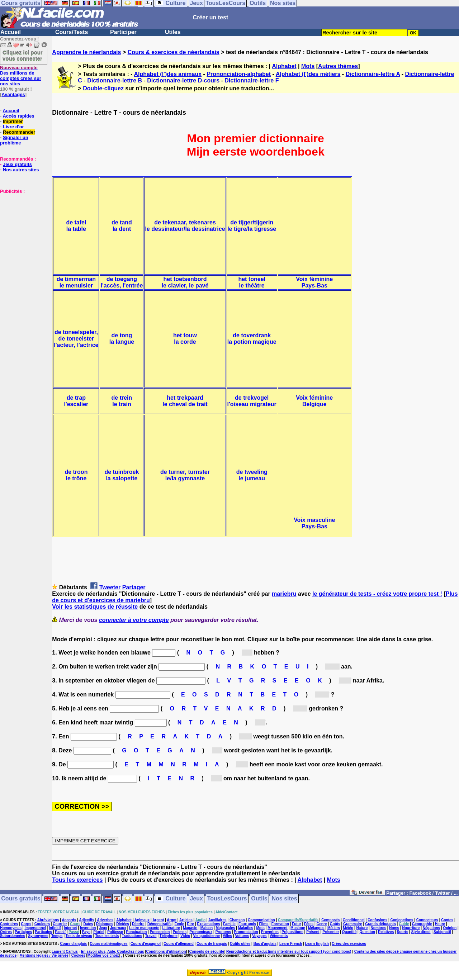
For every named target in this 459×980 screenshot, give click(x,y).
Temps (57, 936)
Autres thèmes (338, 66)
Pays (86, 932)
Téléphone (169, 936)
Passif (60, 932)
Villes (227, 936)
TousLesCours (227, 899)
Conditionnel (354, 920)
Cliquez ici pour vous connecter (23, 55)
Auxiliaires (217, 920)
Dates (88, 924)
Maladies (246, 928)
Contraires (9, 924)
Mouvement (278, 928)
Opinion (450, 928)
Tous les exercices (77, 880)
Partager (134, 587)
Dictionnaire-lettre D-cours (183, 80)
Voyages (259, 936)
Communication (261, 920)
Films (264, 924)
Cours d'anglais (74, 944)
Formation (280, 924)
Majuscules (226, 928)
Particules (43, 932)
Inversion (88, 928)
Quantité (349, 932)
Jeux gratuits (17, 164)
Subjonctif (442, 932)
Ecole (179, 924)
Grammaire (353, 924)
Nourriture (411, 928)
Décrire (138, 924)
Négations (431, 928)
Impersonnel (35, 928)
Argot (172, 920)
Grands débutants (380, 924)
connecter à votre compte (134, 620)
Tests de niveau (79, 936)
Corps (26, 924)
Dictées (123, 924)
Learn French (291, 944)
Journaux (118, 928)
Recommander (19, 132)
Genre (322, 924)
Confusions (377, 920)
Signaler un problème (14, 140)
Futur (297, 924)
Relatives (386, 932)
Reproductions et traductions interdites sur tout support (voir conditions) (289, 952)
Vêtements (279, 936)
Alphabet (284, 66)
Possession (160, 932)
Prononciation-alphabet (239, 74)
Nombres (378, 928)
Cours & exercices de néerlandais (174, 52)
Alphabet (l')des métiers (308, 74)
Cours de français (212, 944)
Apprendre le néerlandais (86, 52)
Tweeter (110, 587)
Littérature (171, 928)
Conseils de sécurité (207, 952)
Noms (394, 928)
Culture (176, 899)
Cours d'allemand (179, 944)
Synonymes (38, 936)
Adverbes (105, 920)
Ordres (6, 932)
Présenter (331, 932)
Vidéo (185, 936)
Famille (229, 924)
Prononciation (246, 932)
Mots (308, 66)
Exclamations (208, 924)
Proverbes (270, 932)
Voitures (242, 936)
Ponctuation (137, 932)
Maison (207, 928)
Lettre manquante (144, 928)
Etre (191, 924)
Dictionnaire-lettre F (252, 80)
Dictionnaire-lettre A (373, 74)
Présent (313, 932)
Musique (298, 928)
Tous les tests (107, 936)
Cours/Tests (72, 32)
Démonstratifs (159, 924)
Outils (259, 899)
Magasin (190, 928)
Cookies (78, 955)
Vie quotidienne (207, 936)
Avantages (13, 94)
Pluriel (99, 932)
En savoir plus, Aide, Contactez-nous (113, 952)
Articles (186, 920)
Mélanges (316, 928)
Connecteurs (427, 920)
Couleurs (42, 924)
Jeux (196, 899)
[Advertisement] (22, 230)
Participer (123, 32)
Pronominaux (201, 932)
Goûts (335, 924)
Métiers (334, 928)
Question (367, 932)
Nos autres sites (21, 170)
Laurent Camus (65, 952)
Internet (70, 928)
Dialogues (105, 924)
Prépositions (292, 932)
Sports (403, 932)
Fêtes (309, 924)
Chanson (237, 920)
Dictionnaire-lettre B (115, 80)
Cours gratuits (21, 899)
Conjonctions (402, 920)
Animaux (142, 920)
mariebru (284, 594)
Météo (348, 928)
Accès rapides (18, 116)
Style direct (421, 932)
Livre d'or (13, 127)
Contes (447, 920)
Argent (158, 920)
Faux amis (247, 924)
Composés (330, 920)
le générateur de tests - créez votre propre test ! (377, 594)
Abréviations (48, 920)
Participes (23, 932)
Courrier (60, 924)
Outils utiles (240, 944)
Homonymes (11, 928)
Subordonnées (13, 936)
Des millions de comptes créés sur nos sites (21, 76)
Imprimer (13, 121)
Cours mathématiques (109, 944)
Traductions (132, 936)
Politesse (115, 932)
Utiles (173, 32)
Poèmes (180, 932)
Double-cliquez (103, 88)
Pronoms (223, 932)
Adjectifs (86, 920)
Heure (440, 924)
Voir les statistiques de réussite (95, 607)
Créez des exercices (349, 944)
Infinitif (55, 928)
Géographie (422, 924)
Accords (69, 920)
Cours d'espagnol (146, 944)
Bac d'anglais (265, 944)
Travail (151, 936)
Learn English (317, 944)
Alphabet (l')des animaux (168, 74)
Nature (362, 928)
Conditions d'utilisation (166, 952)
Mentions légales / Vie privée (44, 955)
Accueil (11, 32)
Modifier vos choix (103, 955)
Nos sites (285, 899)
